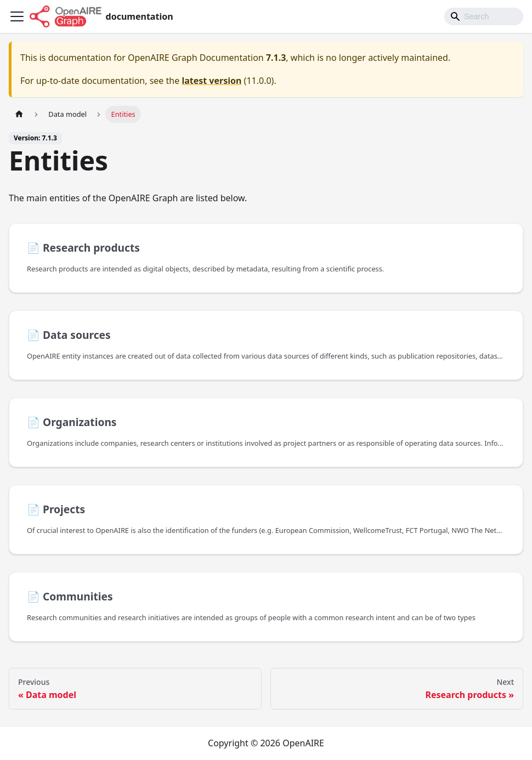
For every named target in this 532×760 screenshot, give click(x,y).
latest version (211, 81)
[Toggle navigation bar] (17, 16)
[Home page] (19, 114)
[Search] (484, 16)
